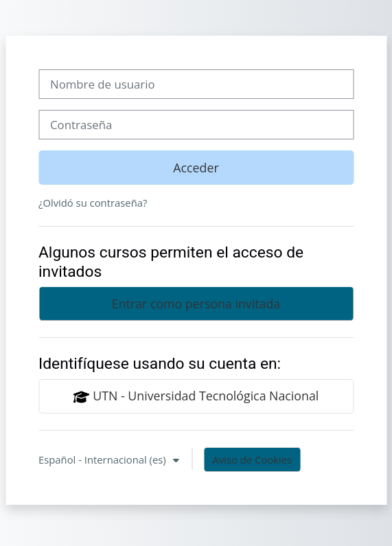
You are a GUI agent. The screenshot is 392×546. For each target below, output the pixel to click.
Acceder (196, 168)
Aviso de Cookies (253, 459)
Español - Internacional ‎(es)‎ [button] (104, 459)
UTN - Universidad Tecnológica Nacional (196, 396)
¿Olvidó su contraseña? (93, 203)
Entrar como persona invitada (196, 304)
